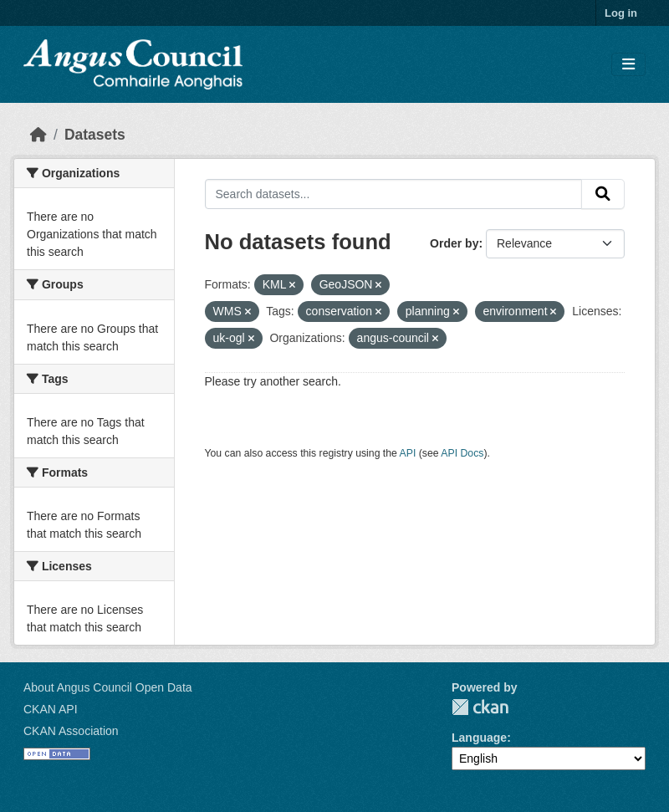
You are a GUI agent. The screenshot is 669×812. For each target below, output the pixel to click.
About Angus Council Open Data (108, 687)
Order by (454, 243)
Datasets (95, 135)
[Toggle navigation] (628, 65)
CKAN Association (71, 731)
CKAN (480, 707)
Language (479, 738)
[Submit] (603, 194)
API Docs (462, 453)
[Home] (38, 135)
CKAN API (51, 709)
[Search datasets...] (394, 194)
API (408, 453)
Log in (621, 13)
